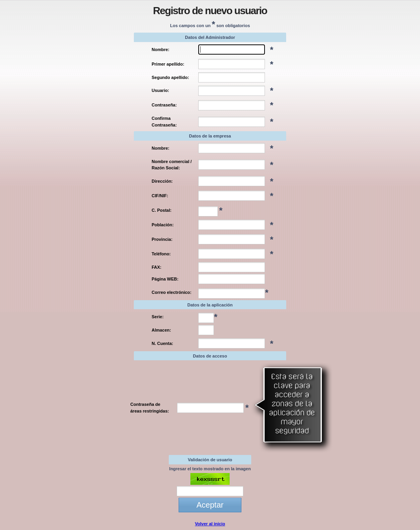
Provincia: (162, 239)
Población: (163, 225)
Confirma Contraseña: (164, 122)
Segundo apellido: (170, 77)
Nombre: (160, 50)
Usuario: (160, 90)
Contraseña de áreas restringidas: (150, 408)
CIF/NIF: (160, 196)
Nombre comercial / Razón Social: (172, 165)
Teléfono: (161, 254)
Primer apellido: (168, 64)
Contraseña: (164, 105)
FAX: (156, 267)
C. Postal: (162, 210)
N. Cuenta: (162, 343)
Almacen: (161, 330)
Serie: (158, 317)
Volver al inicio (210, 524)
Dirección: (162, 181)
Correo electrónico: (171, 292)
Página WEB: (165, 279)
